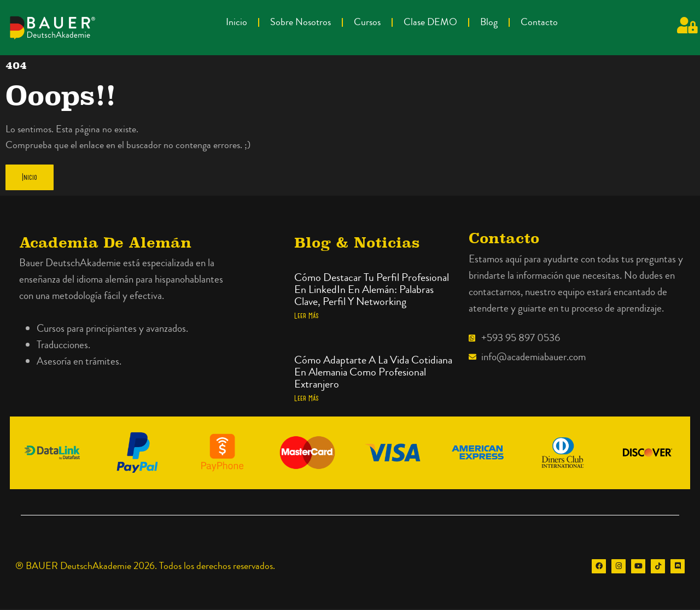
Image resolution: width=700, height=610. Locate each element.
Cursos (367, 22)
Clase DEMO (430, 22)
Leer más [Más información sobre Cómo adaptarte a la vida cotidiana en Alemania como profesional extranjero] (307, 399)
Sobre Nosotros (301, 22)
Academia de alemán (105, 244)
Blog (489, 22)
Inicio (237, 22)
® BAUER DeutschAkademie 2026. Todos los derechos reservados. (145, 567)
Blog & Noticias (357, 244)
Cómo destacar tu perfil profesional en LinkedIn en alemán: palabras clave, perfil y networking (372, 291)
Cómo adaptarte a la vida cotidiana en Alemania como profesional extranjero (373, 373)
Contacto (539, 22)
